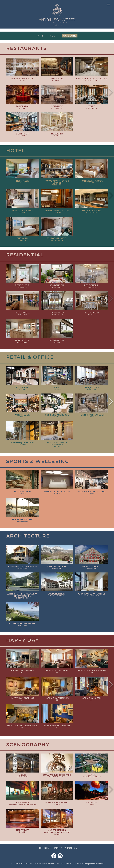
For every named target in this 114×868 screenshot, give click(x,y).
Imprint (45, 848)
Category (70, 36)
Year (53, 36)
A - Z (40, 36)
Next (111, 92)
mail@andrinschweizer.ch (94, 864)
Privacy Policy (66, 848)
